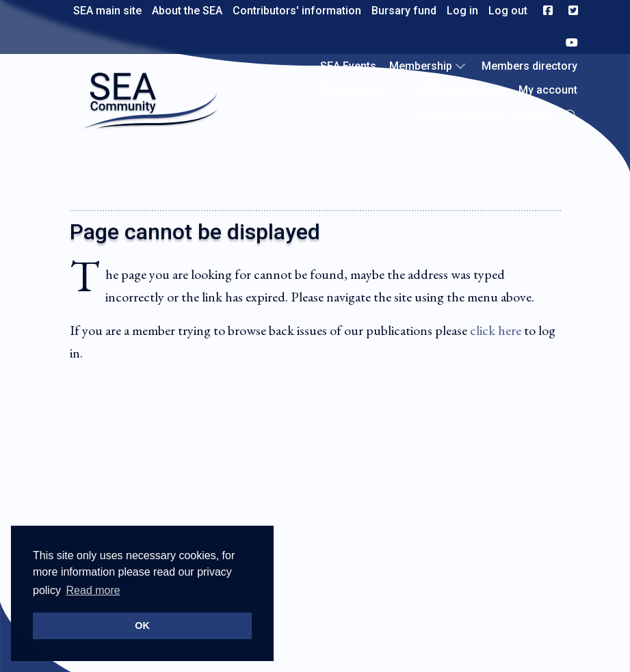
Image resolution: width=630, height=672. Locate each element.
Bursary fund (404, 11)
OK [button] (142, 626)
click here (496, 330)
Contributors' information (297, 11)
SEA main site (107, 11)
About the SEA (187, 11)
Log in (462, 11)
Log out (508, 11)
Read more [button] (93, 590)
